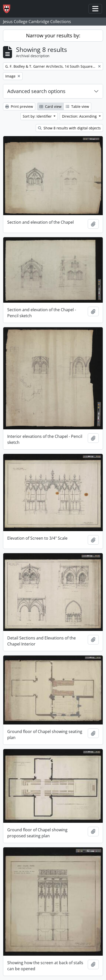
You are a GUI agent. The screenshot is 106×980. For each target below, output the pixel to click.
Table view (77, 106)
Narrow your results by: (53, 35)
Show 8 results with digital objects (69, 128)
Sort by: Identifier (38, 116)
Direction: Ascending (80, 116)
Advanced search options (36, 91)
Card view (50, 106)
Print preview (19, 106)
